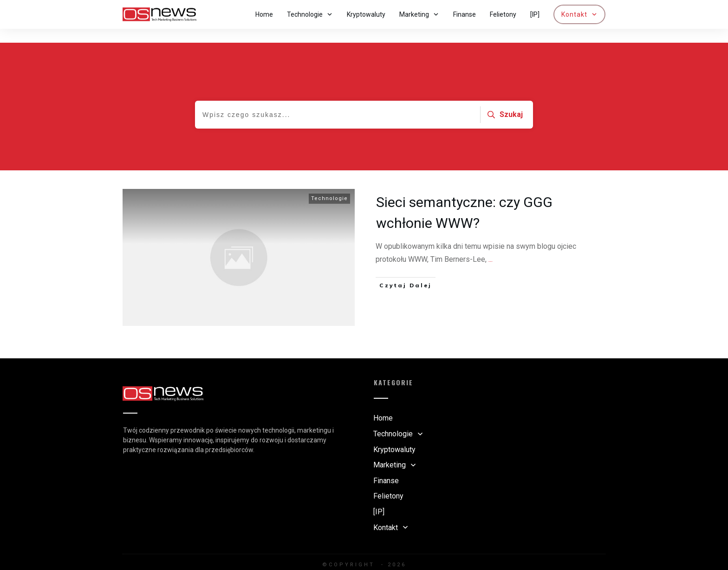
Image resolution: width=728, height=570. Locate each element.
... (491, 245)
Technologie (329, 185)
